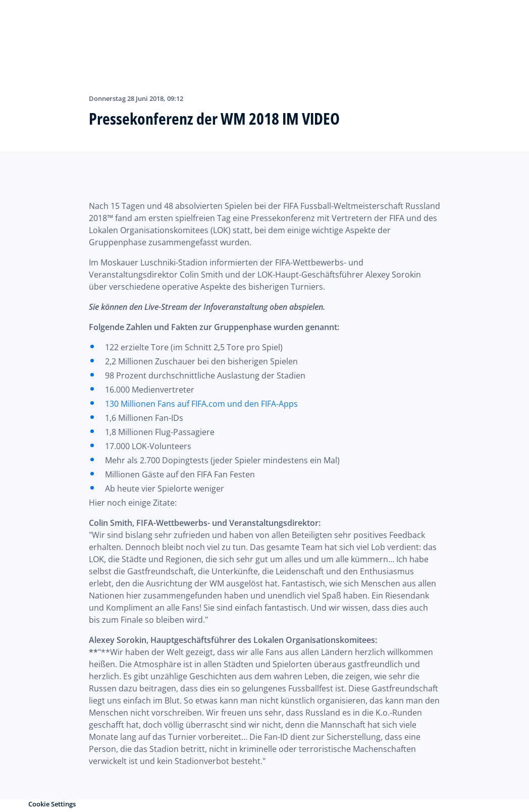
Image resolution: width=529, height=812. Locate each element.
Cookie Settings (52, 804)
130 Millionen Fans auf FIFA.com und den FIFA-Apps (201, 404)
